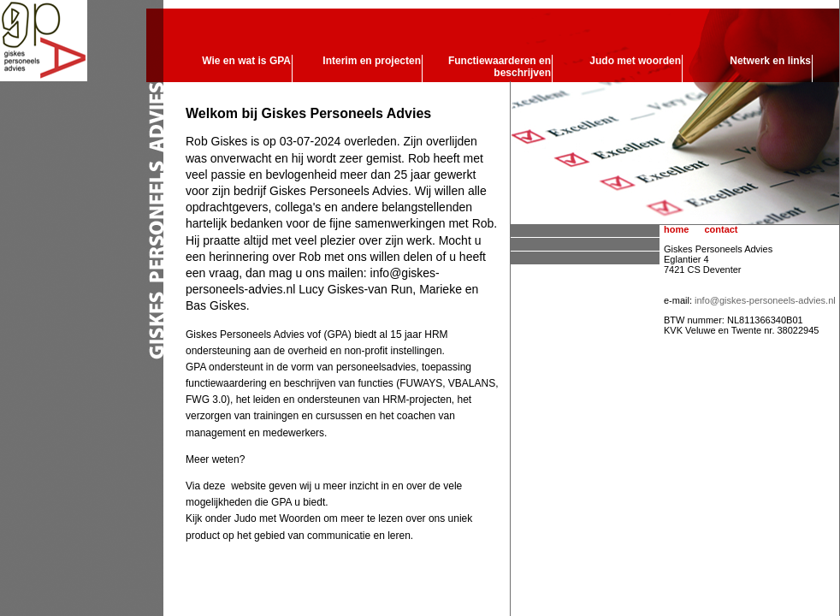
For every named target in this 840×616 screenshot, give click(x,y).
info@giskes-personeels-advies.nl (765, 300)
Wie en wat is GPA (246, 61)
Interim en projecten (372, 61)
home (676, 229)
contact (721, 229)
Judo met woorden (635, 61)
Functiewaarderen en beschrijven (500, 67)
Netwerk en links (770, 61)
